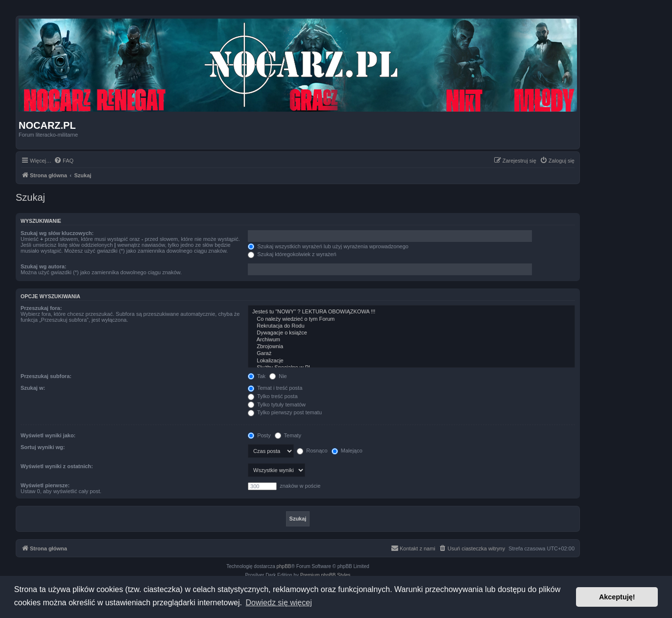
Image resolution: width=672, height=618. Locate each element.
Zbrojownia (411, 347)
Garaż (411, 354)
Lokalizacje (411, 361)
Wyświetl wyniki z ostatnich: (57, 466)
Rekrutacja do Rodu (411, 326)
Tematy (288, 435)
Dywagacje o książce (411, 333)
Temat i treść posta (275, 388)
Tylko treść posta (273, 396)
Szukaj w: (33, 388)
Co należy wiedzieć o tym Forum (411, 319)
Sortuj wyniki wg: (43, 447)
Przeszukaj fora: (41, 308)
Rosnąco (312, 451)
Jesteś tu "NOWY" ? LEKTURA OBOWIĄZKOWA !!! (411, 312)
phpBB (284, 566)
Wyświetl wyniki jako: (48, 435)
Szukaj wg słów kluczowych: (57, 233)
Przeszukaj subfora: (46, 376)
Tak (257, 376)
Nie (278, 376)
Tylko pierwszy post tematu (285, 412)
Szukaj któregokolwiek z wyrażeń (292, 254)
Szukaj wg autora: (44, 266)
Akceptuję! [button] (617, 597)
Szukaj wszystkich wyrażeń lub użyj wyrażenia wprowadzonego (328, 246)
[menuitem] (64, 161)
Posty (259, 435)
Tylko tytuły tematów (277, 404)
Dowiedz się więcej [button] (279, 603)
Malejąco (347, 451)
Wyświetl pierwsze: (45, 485)
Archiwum (411, 340)
